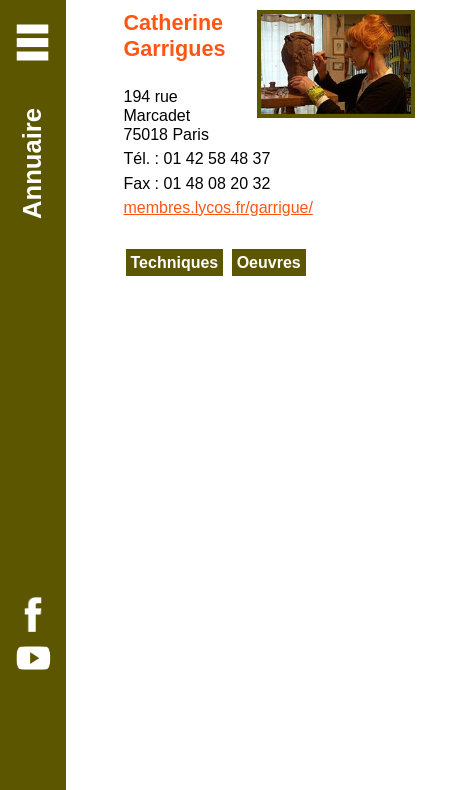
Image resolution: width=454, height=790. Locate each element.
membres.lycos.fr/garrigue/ (218, 207)
